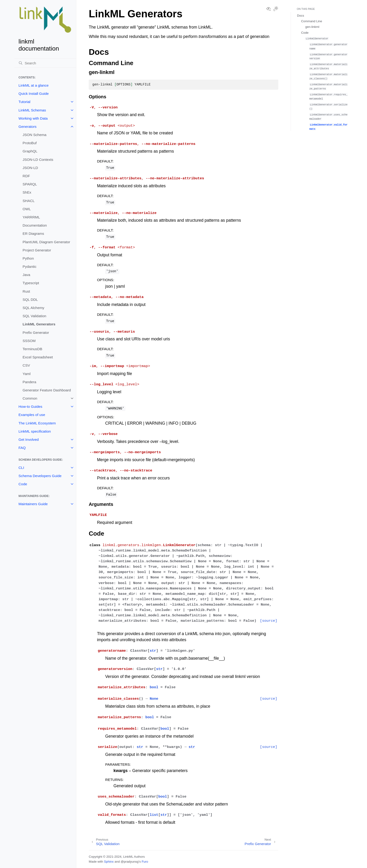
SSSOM (29, 341)
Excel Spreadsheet (38, 357)
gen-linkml (312, 27)
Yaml (27, 374)
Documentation (35, 225)
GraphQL (30, 151)
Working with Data (33, 118)
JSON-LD (30, 168)
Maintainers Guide (33, 504)
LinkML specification (35, 431)
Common (30, 398)
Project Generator (37, 250)
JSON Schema (35, 135)
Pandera (29, 382)
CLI (21, 468)
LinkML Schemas (32, 110)
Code (23, 484)
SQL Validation (35, 316)
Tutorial (24, 102)
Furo (145, 862)
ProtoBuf (30, 143)
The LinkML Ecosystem (37, 423)
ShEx (27, 192)
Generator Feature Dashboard (47, 390)
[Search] (45, 63)
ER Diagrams (33, 234)
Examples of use (32, 415)
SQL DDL (30, 300)
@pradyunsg (130, 862)
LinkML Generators (39, 324)
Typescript (31, 283)
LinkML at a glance (34, 85)
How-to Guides (30, 406)
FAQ (22, 448)
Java (27, 275)
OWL (27, 209)
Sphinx (109, 862)
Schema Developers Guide (40, 476)
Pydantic (30, 267)
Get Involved (29, 440)
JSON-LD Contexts (38, 160)
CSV (26, 365)
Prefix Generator (36, 333)
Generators (28, 127)
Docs (301, 16)
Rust (26, 291)
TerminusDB (33, 349)
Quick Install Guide (34, 94)
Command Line (312, 21)
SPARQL (30, 184)
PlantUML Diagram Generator (46, 242)
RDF (26, 176)
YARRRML (31, 217)
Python (28, 258)
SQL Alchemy (34, 308)
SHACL (29, 201)
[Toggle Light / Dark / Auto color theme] (276, 9)
